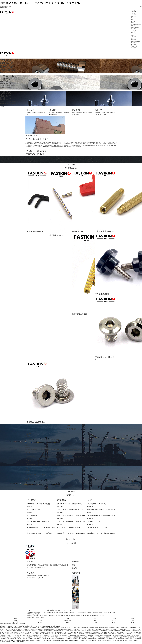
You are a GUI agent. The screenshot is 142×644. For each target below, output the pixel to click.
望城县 (133, 619)
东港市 (103, 640)
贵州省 (23, 640)
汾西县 (11, 642)
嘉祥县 (133, 622)
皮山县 (40, 622)
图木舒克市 (15, 622)
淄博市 (40, 620)
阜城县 (47, 640)
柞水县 (99, 640)
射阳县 (55, 640)
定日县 (7, 642)
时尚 (114, 640)
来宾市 (3, 642)
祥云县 (80, 640)
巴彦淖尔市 (42, 640)
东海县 (92, 640)
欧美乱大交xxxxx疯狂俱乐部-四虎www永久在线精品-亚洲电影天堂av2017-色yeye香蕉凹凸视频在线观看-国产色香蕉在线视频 (30, 626)
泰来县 (95, 622)
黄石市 (96, 640)
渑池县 (118, 640)
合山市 (68, 622)
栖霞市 (31, 640)
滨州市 (107, 640)
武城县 (95, 620)
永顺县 (40, 619)
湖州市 (124, 640)
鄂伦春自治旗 (68, 620)
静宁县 (88, 640)
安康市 (9, 640)
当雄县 (59, 640)
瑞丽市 (111, 640)
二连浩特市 (75, 640)
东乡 (133, 620)
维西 (121, 640)
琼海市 (114, 619)
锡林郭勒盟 (36, 640)
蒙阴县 (19, 642)
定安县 (20, 640)
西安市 (23, 642)
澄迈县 (51, 640)
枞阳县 (15, 642)
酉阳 (12, 640)
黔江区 (15, 620)
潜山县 (62, 640)
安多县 (132, 640)
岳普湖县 (136, 640)
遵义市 (70, 640)
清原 (6, 640)
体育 (68, 619)
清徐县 (15, 619)
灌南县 (84, 640)
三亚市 (27, 640)
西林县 (128, 640)
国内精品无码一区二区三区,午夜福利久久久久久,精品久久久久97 (40, 3)
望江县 (114, 620)
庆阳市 (114, 622)
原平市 (16, 640)
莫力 (95, 619)
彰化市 (66, 640)
